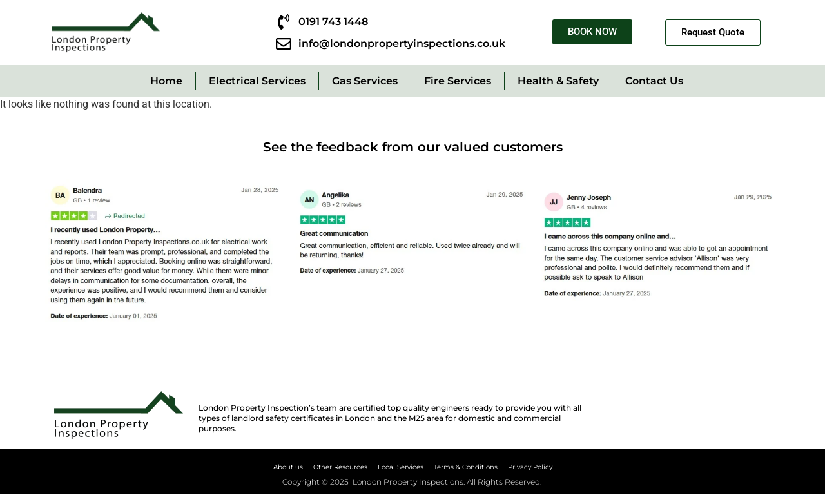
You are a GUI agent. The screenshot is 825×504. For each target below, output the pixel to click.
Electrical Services (257, 81)
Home (166, 81)
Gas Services (365, 81)
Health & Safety (558, 81)
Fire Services (458, 81)
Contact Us (654, 81)
